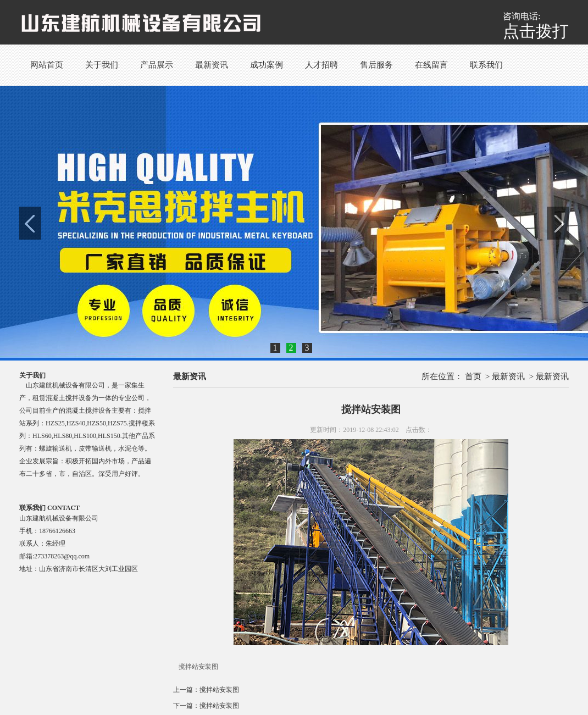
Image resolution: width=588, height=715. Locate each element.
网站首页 (47, 65)
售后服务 (376, 65)
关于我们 (102, 65)
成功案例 (267, 65)
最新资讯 (212, 65)
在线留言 (431, 65)
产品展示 (157, 65)
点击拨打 (536, 31)
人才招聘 (321, 65)
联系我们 (486, 65)
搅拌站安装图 (219, 690)
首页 (473, 376)
